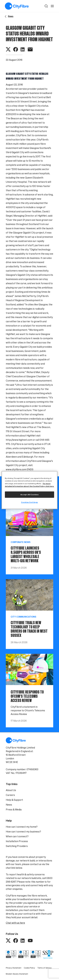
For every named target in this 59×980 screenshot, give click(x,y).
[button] (46, 6)
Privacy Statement (14, 968)
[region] (30, 490)
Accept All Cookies (29, 495)
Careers (10, 795)
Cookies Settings (29, 502)
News (9, 805)
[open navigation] (52, 6)
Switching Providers (17, 846)
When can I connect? (17, 836)
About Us (11, 790)
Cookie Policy (29, 968)
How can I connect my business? (23, 832)
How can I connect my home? (22, 827)
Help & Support (14, 800)
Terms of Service (44, 968)
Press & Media (14, 809)
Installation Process (17, 841)
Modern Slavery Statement (17, 974)
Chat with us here (15, 923)
